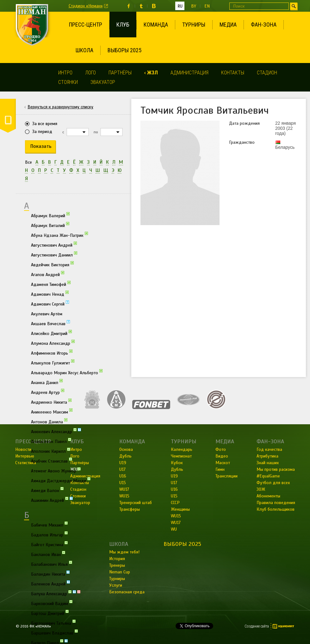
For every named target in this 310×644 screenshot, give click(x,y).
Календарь (182, 449)
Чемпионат (181, 456)
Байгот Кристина (49, 544)
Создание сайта (257, 626)
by (194, 6)
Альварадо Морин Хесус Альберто (67, 372)
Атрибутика (267, 456)
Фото (221, 449)
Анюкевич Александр (56, 431)
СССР (175, 503)
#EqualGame (268, 476)
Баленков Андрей (50, 584)
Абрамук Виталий (50, 225)
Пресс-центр (86, 25)
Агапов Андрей (48, 274)
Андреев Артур (48, 392)
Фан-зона (264, 25)
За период (42, 132)
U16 (174, 489)
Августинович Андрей (54, 245)
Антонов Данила (49, 421)
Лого (90, 73)
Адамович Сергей (50, 304)
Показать (41, 146)
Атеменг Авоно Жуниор (56, 470)
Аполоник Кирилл (51, 451)
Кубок (177, 463)
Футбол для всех (273, 483)
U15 (174, 496)
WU (174, 529)
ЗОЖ (261, 489)
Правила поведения (276, 503)
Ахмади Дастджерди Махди (61, 480)
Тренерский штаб (136, 503)
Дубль (177, 469)
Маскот (223, 463)
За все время (45, 124)
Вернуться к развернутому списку (60, 107)
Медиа (228, 25)
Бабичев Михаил (49, 525)
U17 (174, 483)
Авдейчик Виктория (52, 264)
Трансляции (226, 476)
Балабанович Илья (52, 564)
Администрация (189, 73)
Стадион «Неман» (86, 6)
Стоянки (68, 82)
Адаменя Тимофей (51, 284)
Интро (65, 73)
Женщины (180, 509)
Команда (156, 25)
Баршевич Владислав (54, 633)
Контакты (233, 73)
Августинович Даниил (54, 255)
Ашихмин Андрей (52, 500)
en (207, 6)
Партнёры (120, 73)
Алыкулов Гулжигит (53, 363)
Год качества (269, 449)
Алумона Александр (53, 343)
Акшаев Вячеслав (50, 323)
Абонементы (268, 496)
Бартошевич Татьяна (53, 623)
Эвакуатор (103, 82)
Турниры (194, 25)
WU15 (176, 516)
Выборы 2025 (124, 50)
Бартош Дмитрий (50, 613)
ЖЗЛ (152, 73)
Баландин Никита (50, 574)
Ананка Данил (47, 382)
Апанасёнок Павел (51, 441)
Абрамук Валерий (50, 215)
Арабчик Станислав (52, 461)
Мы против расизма (276, 469)
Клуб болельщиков (276, 509)
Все (28, 162)
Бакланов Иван (48, 554)
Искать (294, 6)
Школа (84, 50)
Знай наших (268, 463)
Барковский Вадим (52, 603)
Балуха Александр (56, 593)
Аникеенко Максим (52, 412)
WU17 (176, 523)
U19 (174, 476)
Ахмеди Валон (47, 490)
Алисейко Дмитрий (51, 333)
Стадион (267, 73)
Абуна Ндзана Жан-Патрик (59, 235)
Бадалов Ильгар (49, 534)
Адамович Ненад (50, 294)
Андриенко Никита (51, 402)
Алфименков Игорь (52, 353)
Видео (222, 456)
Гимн (220, 469)
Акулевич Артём (47, 314)
